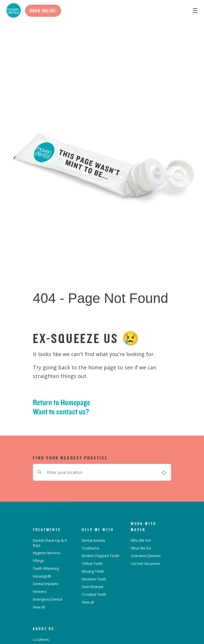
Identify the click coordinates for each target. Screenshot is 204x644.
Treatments (47, 530)
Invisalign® (42, 576)
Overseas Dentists (146, 556)
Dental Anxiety (93, 540)
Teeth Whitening (46, 568)
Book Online (43, 11)
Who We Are (141, 540)
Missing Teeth (93, 571)
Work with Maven (144, 527)
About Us (44, 629)
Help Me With (98, 530)
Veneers (39, 592)
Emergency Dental (48, 599)
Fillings (38, 561)
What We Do (141, 548)
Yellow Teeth (92, 564)
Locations (41, 640)
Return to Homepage (62, 402)
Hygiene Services (47, 553)
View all (39, 607)
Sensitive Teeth (94, 579)
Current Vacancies (146, 564)
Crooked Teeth (94, 594)
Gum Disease (93, 587)
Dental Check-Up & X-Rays (50, 543)
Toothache (91, 548)
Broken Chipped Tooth (101, 556)
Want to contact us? (61, 412)
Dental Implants (46, 584)
